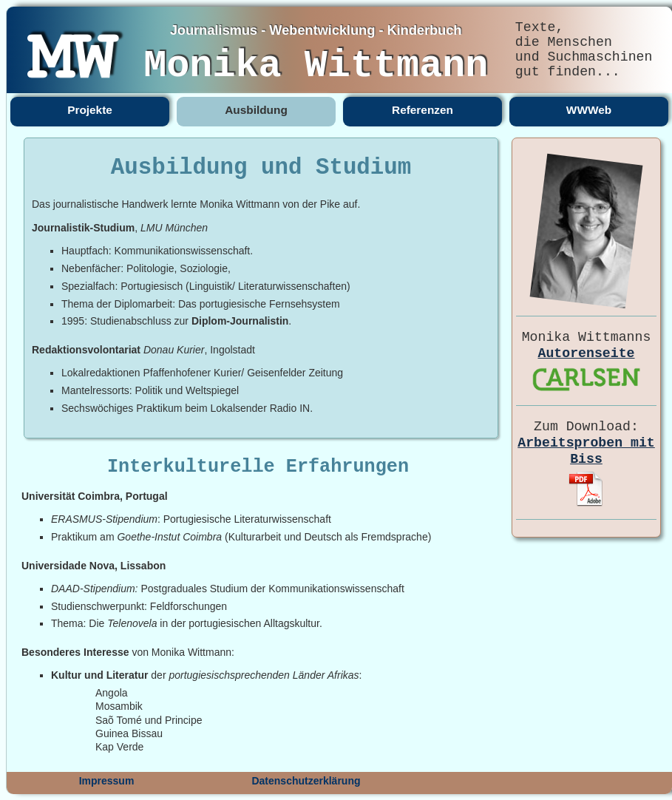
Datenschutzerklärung (306, 781)
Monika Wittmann (316, 66)
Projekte (90, 110)
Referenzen (422, 110)
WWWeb (589, 110)
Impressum (107, 781)
